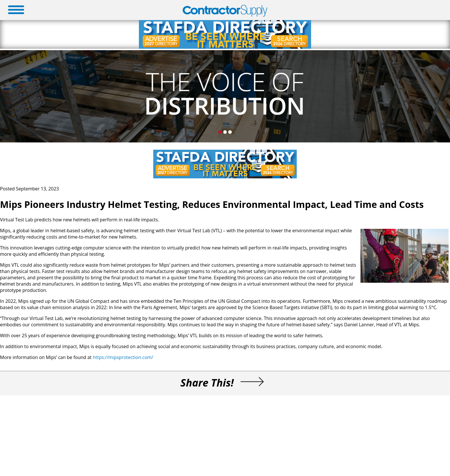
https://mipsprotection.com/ (123, 357)
